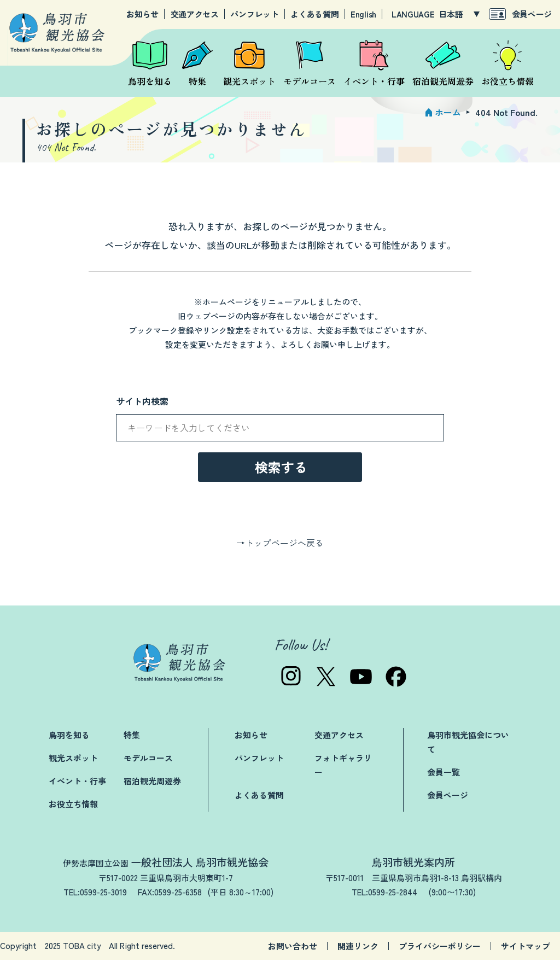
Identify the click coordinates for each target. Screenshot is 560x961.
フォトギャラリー (343, 766)
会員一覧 (444, 773)
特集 (132, 736)
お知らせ (142, 14)
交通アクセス (195, 14)
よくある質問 (314, 14)
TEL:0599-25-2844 (384, 893)
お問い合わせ (293, 947)
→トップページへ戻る (280, 544)
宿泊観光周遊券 (152, 782)
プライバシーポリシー (440, 947)
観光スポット (73, 759)
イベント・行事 (77, 782)
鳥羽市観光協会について (468, 743)
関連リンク (358, 947)
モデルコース (148, 759)
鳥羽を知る (69, 736)
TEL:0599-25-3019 (95, 893)
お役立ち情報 (73, 805)
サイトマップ (526, 947)
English (363, 14)
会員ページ (532, 14)
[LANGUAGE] (459, 14)
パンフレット (254, 14)
